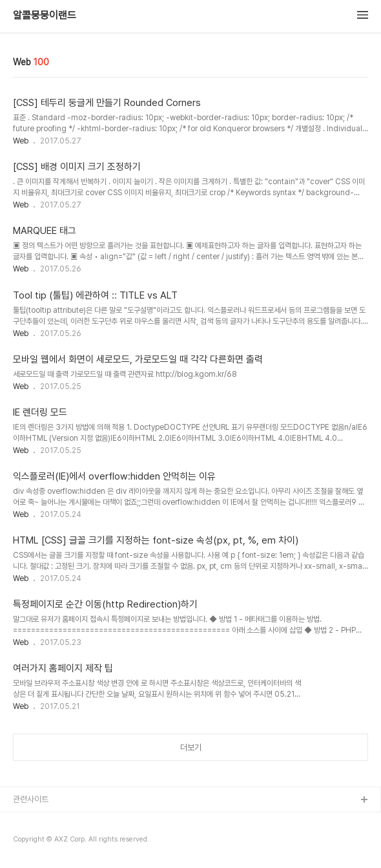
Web (21, 141)
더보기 (191, 747)
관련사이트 (31, 799)
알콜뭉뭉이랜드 (45, 16)
